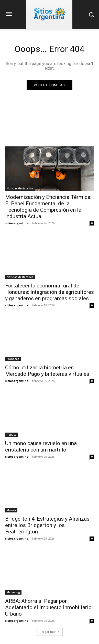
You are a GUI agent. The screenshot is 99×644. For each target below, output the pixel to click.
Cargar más (50, 632)
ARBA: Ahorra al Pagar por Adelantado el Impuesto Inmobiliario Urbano (48, 607)
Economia (13, 359)
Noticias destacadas (20, 188)
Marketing (13, 592)
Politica (12, 435)
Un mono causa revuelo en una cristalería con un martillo (41, 447)
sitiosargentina (17, 223)
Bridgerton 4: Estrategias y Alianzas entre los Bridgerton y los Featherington (47, 525)
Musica (11, 510)
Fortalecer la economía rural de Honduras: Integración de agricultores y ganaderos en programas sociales (49, 292)
